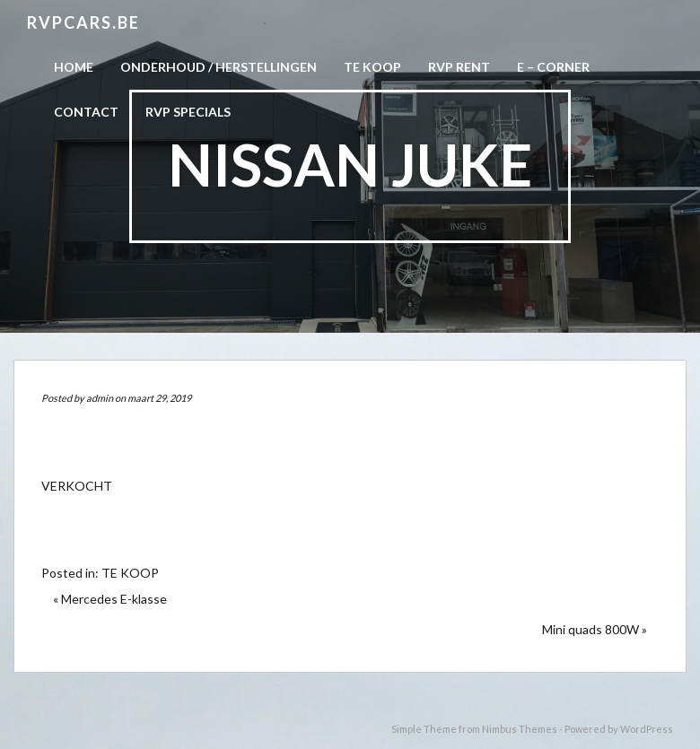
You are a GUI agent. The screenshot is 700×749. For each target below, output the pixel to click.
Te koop (372, 67)
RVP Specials (188, 112)
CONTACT (86, 112)
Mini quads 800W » (595, 629)
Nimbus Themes (520, 729)
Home (74, 67)
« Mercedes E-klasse (110, 599)
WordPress (647, 729)
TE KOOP (130, 573)
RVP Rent (459, 67)
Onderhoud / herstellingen (219, 67)
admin (100, 398)
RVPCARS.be (83, 22)
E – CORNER (553, 67)
